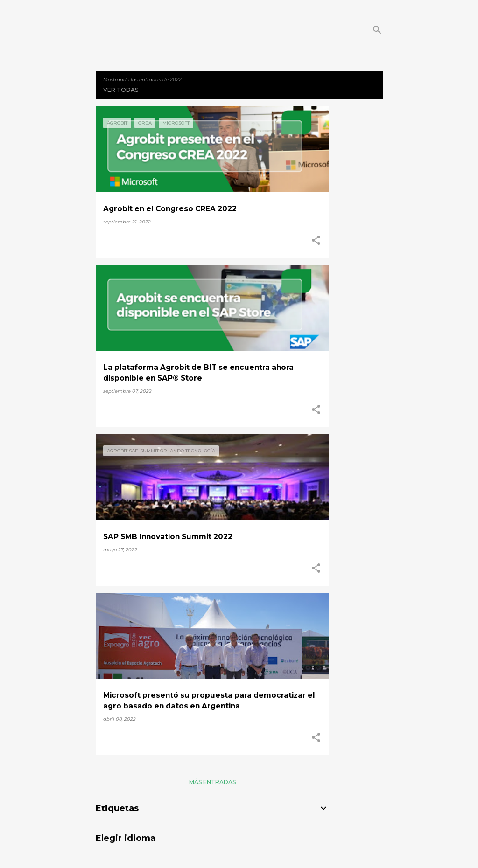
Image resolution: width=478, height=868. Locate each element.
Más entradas (212, 782)
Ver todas (121, 90)
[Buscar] (377, 30)
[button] (316, 241)
